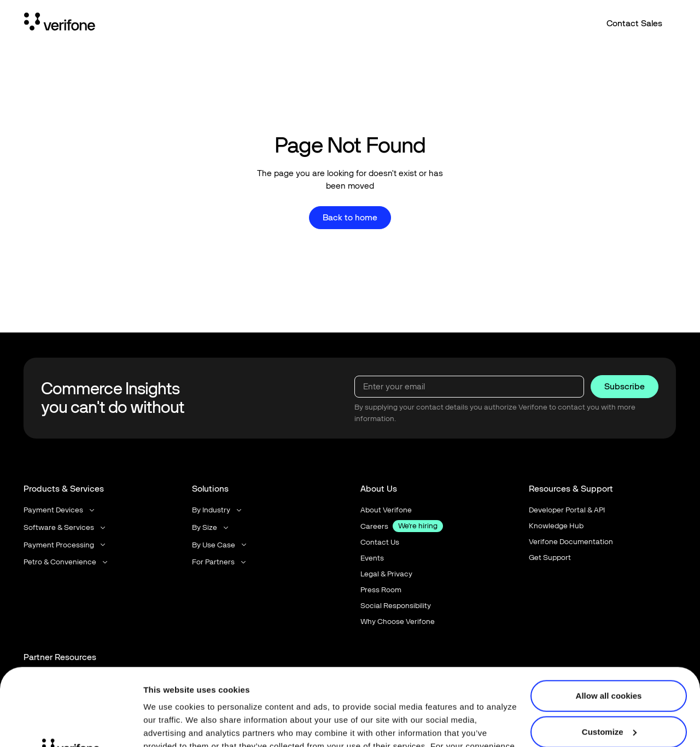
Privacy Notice (173, 695)
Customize (609, 654)
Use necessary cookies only (609, 690)
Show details (169, 725)
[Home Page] (60, 24)
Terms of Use (250, 695)
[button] (60, 510)
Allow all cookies (609, 619)
